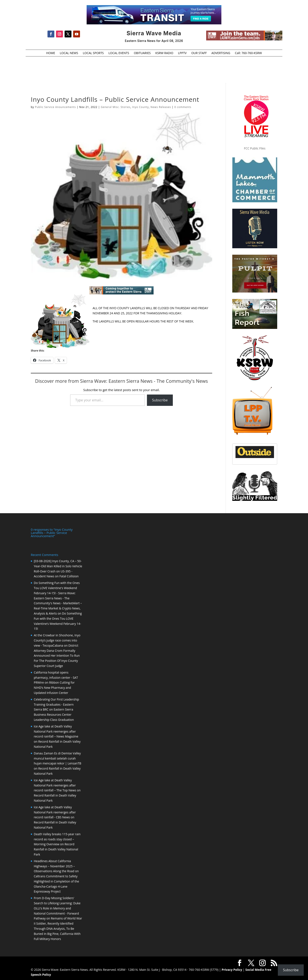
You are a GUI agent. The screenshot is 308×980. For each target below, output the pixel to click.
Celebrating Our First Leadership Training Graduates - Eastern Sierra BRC (56, 704)
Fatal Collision (69, 576)
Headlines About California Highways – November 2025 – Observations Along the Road (54, 866)
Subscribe (160, 400)
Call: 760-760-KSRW (248, 53)
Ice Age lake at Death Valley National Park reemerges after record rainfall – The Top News (55, 785)
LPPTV (182, 53)
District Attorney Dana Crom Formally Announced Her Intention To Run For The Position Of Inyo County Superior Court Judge (57, 655)
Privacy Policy (232, 969)
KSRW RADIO (164, 53)
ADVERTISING (221, 53)
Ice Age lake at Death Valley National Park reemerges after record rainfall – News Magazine (56, 731)
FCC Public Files (255, 148)
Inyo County (141, 107)
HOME (51, 53)
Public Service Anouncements (55, 107)
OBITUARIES (142, 53)
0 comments (183, 107)
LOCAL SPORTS (93, 53)
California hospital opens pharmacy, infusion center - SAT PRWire (56, 677)
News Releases (161, 107)
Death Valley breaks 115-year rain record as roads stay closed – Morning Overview (57, 839)
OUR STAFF (199, 53)
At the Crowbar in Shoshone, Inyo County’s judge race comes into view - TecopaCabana (57, 640)
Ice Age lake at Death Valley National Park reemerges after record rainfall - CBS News (55, 812)
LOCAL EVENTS (119, 53)
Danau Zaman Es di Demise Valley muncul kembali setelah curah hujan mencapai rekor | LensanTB (58, 758)
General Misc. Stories (115, 107)
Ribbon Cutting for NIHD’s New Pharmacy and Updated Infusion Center (54, 687)
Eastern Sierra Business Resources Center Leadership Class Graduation (54, 714)
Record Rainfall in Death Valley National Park (56, 849)
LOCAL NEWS (69, 53)
